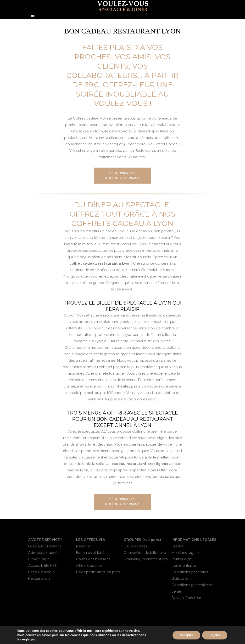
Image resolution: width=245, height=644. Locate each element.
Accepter (186, 635)
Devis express (135, 546)
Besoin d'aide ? (41, 572)
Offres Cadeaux (89, 566)
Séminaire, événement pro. (146, 559)
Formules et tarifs (91, 553)
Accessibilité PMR (43, 566)
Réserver (84, 546)
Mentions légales (186, 553)
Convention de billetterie (145, 553)
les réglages (26, 639)
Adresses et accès (44, 553)
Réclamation (39, 579)
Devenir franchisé (186, 598)
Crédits (178, 546)
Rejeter (215, 635)
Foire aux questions (45, 546)
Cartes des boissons (93, 559)
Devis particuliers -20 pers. (98, 572)
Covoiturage (39, 559)
